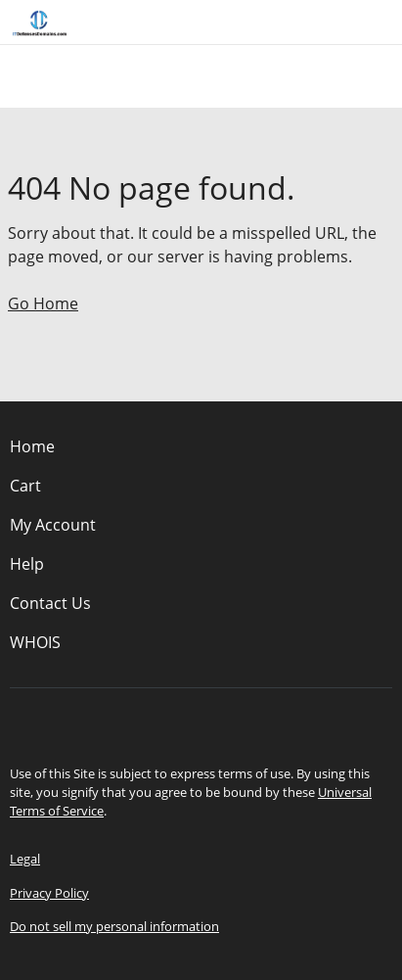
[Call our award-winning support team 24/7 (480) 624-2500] (355, 22)
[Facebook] (174, 722)
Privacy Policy (49, 893)
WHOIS (35, 642)
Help (27, 564)
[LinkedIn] (229, 722)
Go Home (43, 303)
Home (32, 446)
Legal (25, 859)
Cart (25, 486)
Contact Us (50, 603)
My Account (53, 525)
